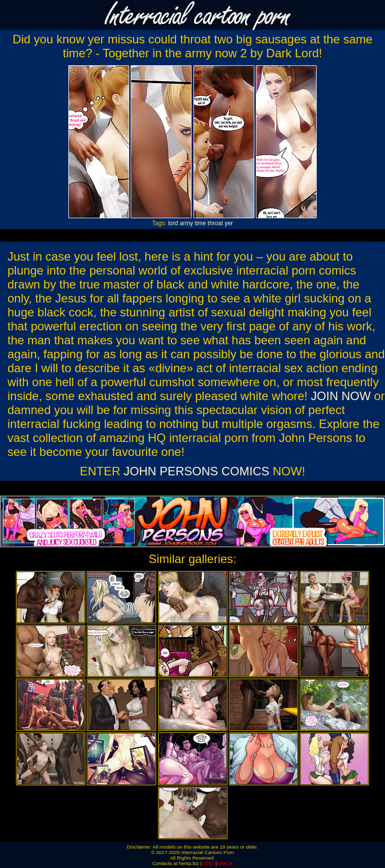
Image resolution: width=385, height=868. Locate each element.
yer (229, 223)
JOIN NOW (341, 396)
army (186, 223)
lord (173, 223)
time (200, 223)
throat (215, 223)
